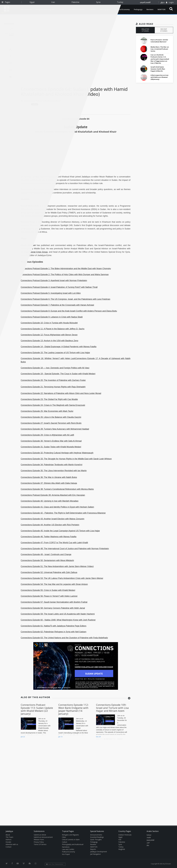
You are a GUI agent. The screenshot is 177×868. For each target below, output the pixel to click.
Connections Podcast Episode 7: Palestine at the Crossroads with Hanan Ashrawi (57, 305)
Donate (8, 842)
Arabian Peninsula (125, 835)
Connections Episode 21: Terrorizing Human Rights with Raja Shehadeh (53, 387)
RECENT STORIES (164, 30)
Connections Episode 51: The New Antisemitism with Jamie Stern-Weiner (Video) (57, 566)
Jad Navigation (95, 854)
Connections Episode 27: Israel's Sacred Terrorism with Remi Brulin (51, 423)
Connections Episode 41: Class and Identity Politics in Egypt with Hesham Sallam (57, 507)
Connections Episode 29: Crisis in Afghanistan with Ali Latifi (47, 435)
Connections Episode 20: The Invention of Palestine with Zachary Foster (53, 380)
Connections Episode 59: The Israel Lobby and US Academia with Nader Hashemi (58, 614)
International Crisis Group (36, 252)
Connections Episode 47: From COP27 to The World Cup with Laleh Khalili (54, 543)
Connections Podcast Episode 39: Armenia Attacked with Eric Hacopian (53, 495)
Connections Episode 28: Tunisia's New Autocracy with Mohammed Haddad (55, 429)
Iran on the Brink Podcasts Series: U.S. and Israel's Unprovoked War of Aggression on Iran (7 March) (160, 59)
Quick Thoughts (96, 840)
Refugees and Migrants (70, 835)
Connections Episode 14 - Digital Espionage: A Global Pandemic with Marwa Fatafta (59, 347)
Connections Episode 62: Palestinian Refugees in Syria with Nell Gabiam (54, 632)
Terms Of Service (40, 844)
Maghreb (122, 849)
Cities (64, 837)
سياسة (149, 835)
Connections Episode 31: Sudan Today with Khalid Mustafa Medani (51, 447)
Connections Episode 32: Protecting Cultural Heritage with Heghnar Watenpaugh (57, 453)
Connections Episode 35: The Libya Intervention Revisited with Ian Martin (54, 471)
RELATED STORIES (145, 30)
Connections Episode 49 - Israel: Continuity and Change (46, 554)
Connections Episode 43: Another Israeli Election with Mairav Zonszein (53, 519)
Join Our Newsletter (55, 864)
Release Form (39, 840)
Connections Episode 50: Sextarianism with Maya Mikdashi (47, 560)
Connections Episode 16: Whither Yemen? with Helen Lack (48, 358)
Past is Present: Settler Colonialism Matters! (159, 41)
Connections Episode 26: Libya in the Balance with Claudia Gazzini (51, 417)
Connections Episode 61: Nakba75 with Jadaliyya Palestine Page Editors (54, 626)
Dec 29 (98, 737)
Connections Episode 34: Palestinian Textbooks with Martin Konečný (52, 465)
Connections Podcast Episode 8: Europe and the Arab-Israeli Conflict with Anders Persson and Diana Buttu (69, 311)
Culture (65, 842)
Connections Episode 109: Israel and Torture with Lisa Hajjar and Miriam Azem (112, 708)
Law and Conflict (68, 849)
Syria (98, 2)
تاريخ (148, 843)
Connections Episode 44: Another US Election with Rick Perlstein (50, 525)
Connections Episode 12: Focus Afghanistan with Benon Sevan (49, 335)
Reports (93, 849)
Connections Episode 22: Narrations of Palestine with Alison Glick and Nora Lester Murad (61, 393)
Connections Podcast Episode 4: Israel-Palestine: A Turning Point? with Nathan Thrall (59, 287)
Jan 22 (23, 737)
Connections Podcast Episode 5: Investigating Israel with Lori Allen (51, 293)
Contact (9, 847)
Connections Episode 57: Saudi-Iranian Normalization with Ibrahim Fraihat (54, 602)
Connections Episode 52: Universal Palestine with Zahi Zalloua (49, 572)
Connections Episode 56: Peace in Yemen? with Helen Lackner (49, 596)
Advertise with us (12, 844)
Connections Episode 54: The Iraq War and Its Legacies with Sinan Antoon (54, 584)
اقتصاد (149, 838)
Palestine (75, 2)
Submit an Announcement (43, 837)
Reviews (150, 9)
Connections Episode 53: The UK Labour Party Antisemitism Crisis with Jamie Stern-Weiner (62, 578)
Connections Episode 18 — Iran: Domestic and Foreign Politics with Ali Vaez (55, 368)
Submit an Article (40, 835)
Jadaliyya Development (99, 852)
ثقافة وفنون (150, 840)
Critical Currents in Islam (71, 840)
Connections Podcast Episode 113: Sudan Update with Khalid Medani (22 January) (37, 709)
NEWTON (161, 9)
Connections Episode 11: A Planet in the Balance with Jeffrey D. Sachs (53, 329)
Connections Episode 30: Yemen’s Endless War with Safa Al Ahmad (51, 441)
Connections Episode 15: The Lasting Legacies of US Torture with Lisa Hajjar (55, 353)
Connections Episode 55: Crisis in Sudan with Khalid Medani (48, 590)
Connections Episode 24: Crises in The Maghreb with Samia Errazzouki (53, 405)
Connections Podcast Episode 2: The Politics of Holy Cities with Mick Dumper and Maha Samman (65, 275)
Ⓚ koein (168, 864)
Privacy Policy (39, 842)
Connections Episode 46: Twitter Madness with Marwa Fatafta (49, 537)
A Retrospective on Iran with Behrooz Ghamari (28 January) (160, 77)
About (8, 835)
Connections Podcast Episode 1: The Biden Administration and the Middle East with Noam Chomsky (66, 269)
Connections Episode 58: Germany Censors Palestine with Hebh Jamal (53, 608)
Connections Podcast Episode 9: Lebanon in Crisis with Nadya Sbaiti (52, 317)
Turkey (120, 2)
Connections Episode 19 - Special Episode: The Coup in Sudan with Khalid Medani (58, 374)
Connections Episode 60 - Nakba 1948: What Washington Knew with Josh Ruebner (58, 620)
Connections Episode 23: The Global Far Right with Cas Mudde (49, 399)
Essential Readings (97, 837)
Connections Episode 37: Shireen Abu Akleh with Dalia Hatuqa (49, 483)
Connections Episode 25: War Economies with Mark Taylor (47, 411)
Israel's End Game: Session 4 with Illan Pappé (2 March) (158, 69)
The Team (9, 837)
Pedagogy (138, 9)
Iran (53, 2)
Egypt (32, 2)
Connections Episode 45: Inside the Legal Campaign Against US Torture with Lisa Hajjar (60, 531)
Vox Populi (66, 854)
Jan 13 (60, 737)
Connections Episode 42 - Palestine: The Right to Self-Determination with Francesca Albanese (63, 513)
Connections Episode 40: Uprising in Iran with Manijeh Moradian (50, 501)
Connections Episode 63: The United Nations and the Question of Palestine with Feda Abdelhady (64, 638)
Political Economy (122, 9)
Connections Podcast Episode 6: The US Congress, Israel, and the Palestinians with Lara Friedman (66, 299)
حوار (148, 845)
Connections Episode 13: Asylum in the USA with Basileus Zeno (49, 341)
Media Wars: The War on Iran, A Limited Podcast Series (160, 49)
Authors (9, 840)
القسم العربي (145, 2)
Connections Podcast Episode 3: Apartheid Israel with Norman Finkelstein (54, 280)
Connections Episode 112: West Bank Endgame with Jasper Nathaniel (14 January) (73, 709)
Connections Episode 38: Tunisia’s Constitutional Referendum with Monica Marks (57, 489)
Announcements (96, 835)
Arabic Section (153, 831)
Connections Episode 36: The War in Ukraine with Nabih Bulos (49, 477)
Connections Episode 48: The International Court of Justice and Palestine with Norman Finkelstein (65, 549)
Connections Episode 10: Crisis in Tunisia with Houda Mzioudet (49, 323)
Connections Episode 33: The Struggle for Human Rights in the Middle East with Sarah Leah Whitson (66, 459)
